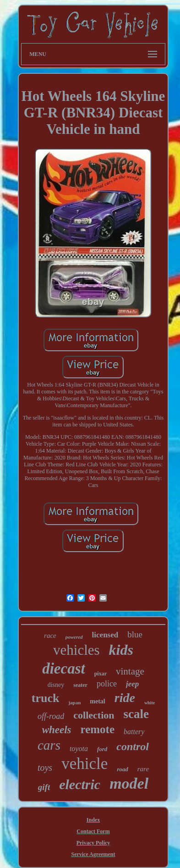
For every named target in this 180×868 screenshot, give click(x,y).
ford (102, 749)
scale (136, 714)
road (123, 769)
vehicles (76, 650)
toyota (79, 749)
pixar (101, 674)
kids (121, 650)
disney (56, 685)
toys (45, 768)
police (107, 684)
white (150, 703)
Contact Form (93, 831)
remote (98, 729)
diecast (63, 669)
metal (97, 701)
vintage (130, 671)
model (129, 783)
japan (74, 702)
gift (44, 787)
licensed (105, 635)
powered (74, 637)
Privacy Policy (93, 843)
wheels (57, 730)
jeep (132, 684)
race (50, 636)
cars (49, 745)
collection (94, 715)
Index (93, 820)
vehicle (85, 764)
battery (134, 732)
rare (143, 769)
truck (46, 698)
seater (80, 685)
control (133, 746)
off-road (51, 716)
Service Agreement (93, 854)
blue (135, 634)
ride (125, 698)
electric (80, 784)
